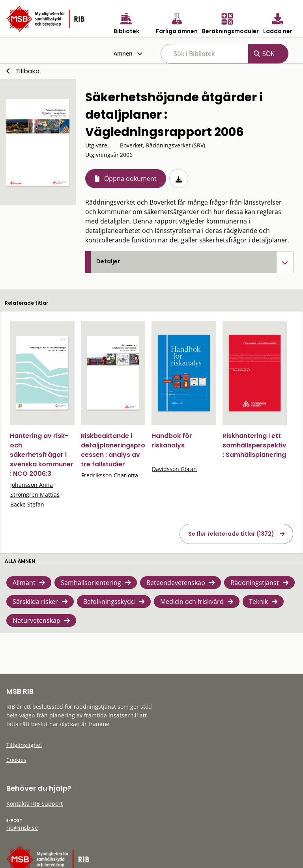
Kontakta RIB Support (35, 804)
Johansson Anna (32, 485)
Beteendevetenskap (176, 583)
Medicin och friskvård (192, 602)
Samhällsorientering (91, 583)
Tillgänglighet (24, 745)
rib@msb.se (22, 828)
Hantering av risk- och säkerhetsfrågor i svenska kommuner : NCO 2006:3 (42, 455)
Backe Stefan (27, 504)
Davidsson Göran (174, 469)
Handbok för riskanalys (172, 441)
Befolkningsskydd (109, 602)
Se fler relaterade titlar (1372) (231, 534)
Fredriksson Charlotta (110, 475)
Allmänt (24, 583)
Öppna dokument (130, 179)
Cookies (16, 760)
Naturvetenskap (36, 620)
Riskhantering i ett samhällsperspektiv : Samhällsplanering (254, 445)
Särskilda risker (35, 602)
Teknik (258, 602)
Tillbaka (27, 71)
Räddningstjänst (255, 583)
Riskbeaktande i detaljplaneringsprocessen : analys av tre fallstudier (113, 450)
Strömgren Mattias (35, 495)
